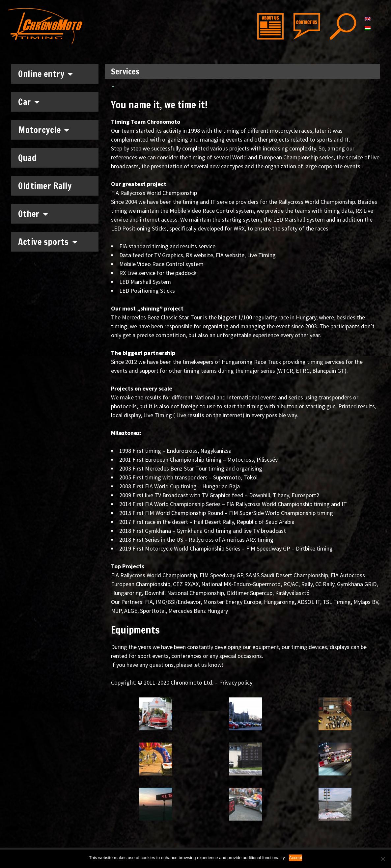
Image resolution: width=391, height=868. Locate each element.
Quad (27, 158)
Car (29, 102)
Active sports (48, 242)
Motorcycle (44, 130)
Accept (295, 858)
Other (33, 214)
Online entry (46, 74)
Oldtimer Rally (45, 186)
